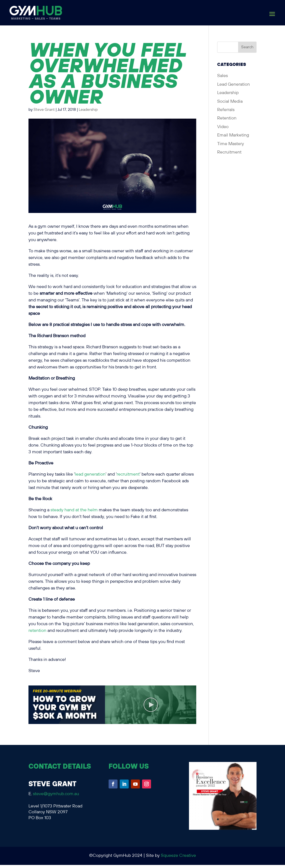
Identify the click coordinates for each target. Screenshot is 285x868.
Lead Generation (233, 84)
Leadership (88, 110)
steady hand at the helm (74, 510)
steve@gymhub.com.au (56, 794)
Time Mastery (231, 144)
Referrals (226, 110)
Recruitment (229, 152)
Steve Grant (44, 110)
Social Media (230, 101)
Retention (227, 118)
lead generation (90, 474)
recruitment (128, 474)
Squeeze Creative (178, 856)
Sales (222, 76)
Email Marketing (233, 135)
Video (223, 127)
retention (37, 631)
